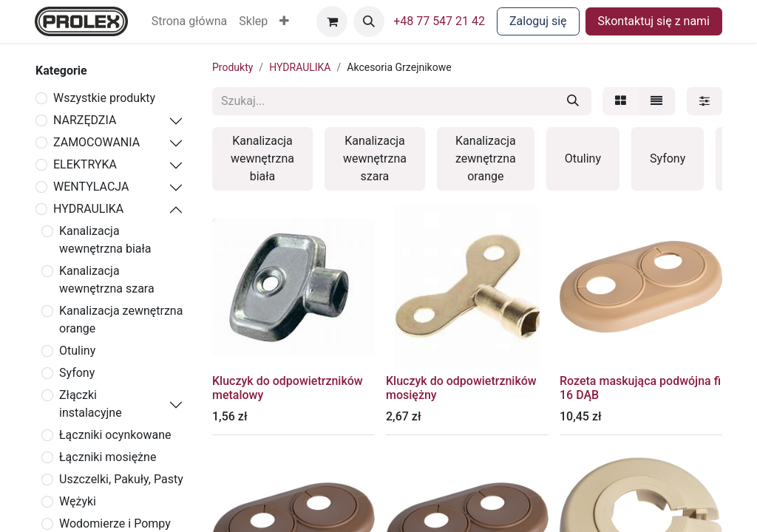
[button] (284, 21)
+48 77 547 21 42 (439, 21)
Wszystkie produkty (104, 98)
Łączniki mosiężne (108, 457)
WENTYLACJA (91, 187)
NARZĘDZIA (85, 120)
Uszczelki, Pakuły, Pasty (121, 479)
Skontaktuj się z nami (654, 21)
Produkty (232, 67)
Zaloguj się (538, 21)
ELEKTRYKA (85, 164)
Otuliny (77, 351)
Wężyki (78, 501)
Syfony (77, 373)
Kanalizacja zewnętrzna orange (121, 320)
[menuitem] (190, 21)
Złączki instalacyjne (91, 404)
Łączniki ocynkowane (115, 435)
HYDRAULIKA (88, 209)
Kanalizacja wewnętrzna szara (107, 280)
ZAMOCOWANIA (96, 142)
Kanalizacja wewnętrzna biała (105, 240)
